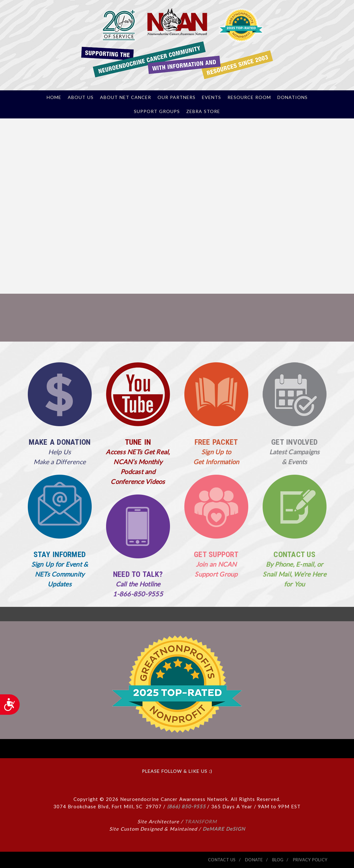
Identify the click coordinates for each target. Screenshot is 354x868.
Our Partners (177, 97)
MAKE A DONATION (60, 442)
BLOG (278, 860)
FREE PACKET (216, 442)
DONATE (254, 860)
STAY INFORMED (60, 555)
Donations (292, 97)
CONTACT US (294, 555)
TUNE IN (138, 442)
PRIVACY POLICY (310, 860)
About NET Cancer (126, 97)
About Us (81, 97)
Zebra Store (203, 111)
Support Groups (157, 111)
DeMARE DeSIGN (224, 829)
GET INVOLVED (294, 442)
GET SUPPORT (216, 555)
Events (212, 97)
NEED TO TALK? (138, 574)
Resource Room (249, 97)
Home (54, 97)
